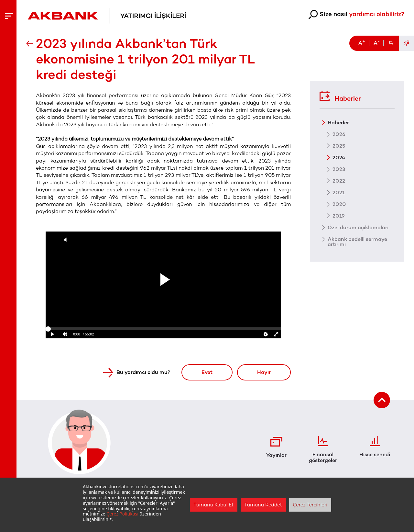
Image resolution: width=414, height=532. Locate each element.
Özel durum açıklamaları (358, 227)
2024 (339, 157)
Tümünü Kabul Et (214, 505)
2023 (339, 169)
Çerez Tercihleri (310, 505)
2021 (339, 192)
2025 (339, 146)
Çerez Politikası (122, 514)
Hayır (264, 372)
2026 (339, 134)
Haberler (340, 96)
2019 (339, 216)
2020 (339, 204)
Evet (207, 372)
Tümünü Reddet (263, 505)
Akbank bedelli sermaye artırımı (357, 242)
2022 (339, 181)
